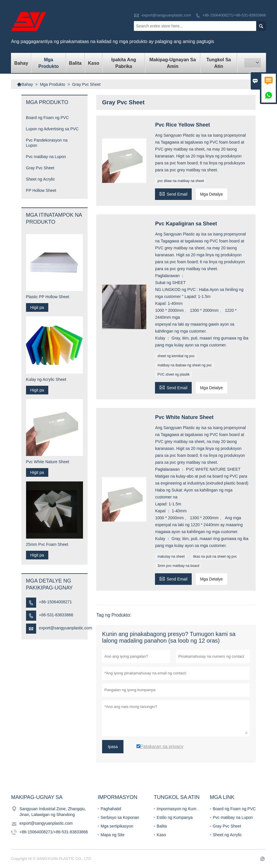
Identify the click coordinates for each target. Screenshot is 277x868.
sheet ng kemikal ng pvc (176, 356)
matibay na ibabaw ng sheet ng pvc (184, 365)
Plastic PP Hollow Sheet (48, 297)
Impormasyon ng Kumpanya (182, 809)
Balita (75, 63)
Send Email (173, 193)
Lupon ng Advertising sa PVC (52, 129)
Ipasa (113, 747)
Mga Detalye (212, 194)
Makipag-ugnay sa (37, 797)
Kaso (94, 63)
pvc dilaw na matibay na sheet (181, 181)
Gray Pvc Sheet (40, 168)
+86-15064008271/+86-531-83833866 (234, 15)
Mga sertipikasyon (117, 826)
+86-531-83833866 (56, 615)
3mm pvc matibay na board (178, 566)
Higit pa (37, 307)
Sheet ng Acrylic (40, 179)
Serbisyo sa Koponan (120, 817)
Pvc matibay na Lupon (46, 157)
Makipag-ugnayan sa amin (172, 63)
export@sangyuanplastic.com (166, 15)
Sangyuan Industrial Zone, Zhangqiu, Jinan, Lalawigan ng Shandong (53, 812)
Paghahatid (111, 809)
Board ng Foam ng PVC (48, 118)
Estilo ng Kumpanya (175, 817)
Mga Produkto (49, 63)
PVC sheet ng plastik (173, 374)
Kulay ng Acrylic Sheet (46, 379)
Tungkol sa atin (219, 63)
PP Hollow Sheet (41, 190)
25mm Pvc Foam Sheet (47, 544)
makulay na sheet (171, 557)
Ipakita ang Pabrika (124, 63)
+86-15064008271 (56, 602)
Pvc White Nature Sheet (48, 462)
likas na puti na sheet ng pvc (215, 557)
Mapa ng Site (113, 835)
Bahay (21, 63)
